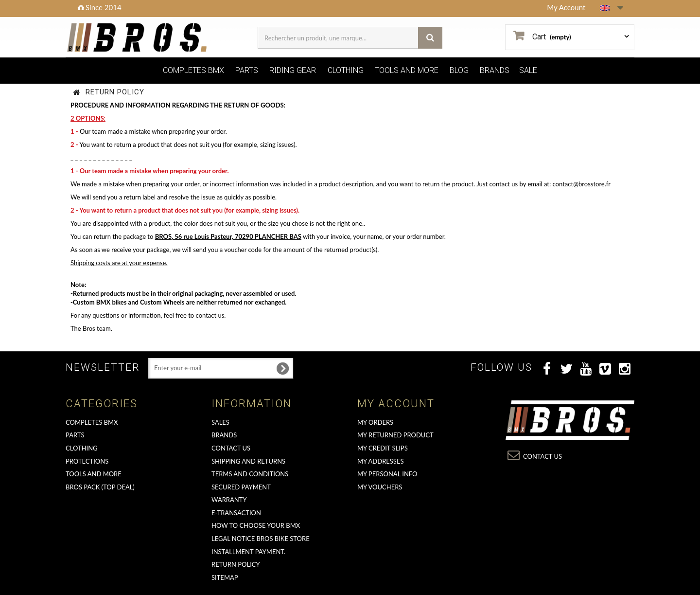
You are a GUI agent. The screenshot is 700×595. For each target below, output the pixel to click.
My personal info (387, 474)
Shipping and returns (248, 461)
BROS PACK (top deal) (100, 487)
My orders (375, 422)
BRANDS (495, 70)
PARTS (247, 70)
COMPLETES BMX (193, 70)
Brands (224, 435)
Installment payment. (248, 552)
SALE (528, 70)
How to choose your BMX (256, 525)
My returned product (395, 435)
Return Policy (236, 564)
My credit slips (383, 448)
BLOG (459, 70)
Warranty (229, 500)
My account (396, 404)
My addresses (380, 461)
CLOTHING (346, 70)
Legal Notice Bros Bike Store (261, 539)
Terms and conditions (250, 474)
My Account (566, 7)
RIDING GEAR (293, 70)
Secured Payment (241, 487)
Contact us (231, 448)
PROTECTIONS (87, 461)
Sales (220, 422)
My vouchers (380, 487)
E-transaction (236, 513)
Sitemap (225, 577)
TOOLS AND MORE (407, 70)
